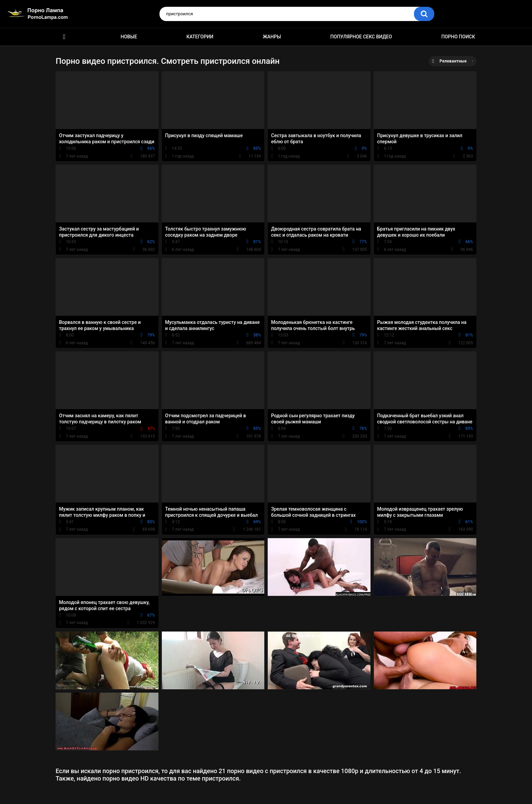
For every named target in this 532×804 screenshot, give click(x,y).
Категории (200, 37)
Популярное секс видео (361, 37)
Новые (129, 37)
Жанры (272, 37)
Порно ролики (64, 37)
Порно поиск (458, 37)
